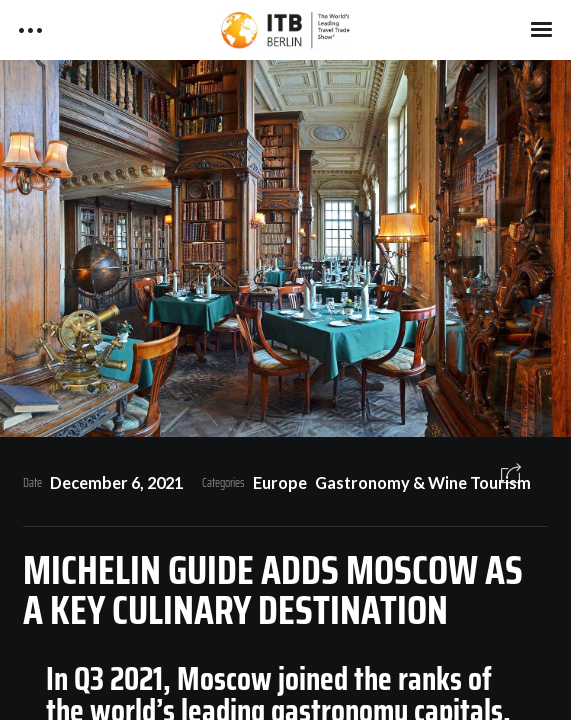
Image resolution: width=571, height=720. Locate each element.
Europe (280, 482)
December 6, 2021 (116, 482)
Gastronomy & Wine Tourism (423, 482)
